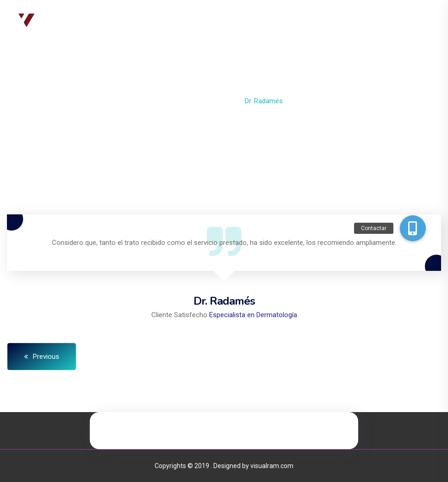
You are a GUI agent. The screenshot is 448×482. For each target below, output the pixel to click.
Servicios (232, 21)
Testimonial (214, 101)
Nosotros (185, 21)
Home (174, 101)
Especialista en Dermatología (253, 315)
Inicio (144, 21)
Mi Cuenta (364, 21)
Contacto (278, 21)
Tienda (320, 21)
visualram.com (272, 466)
